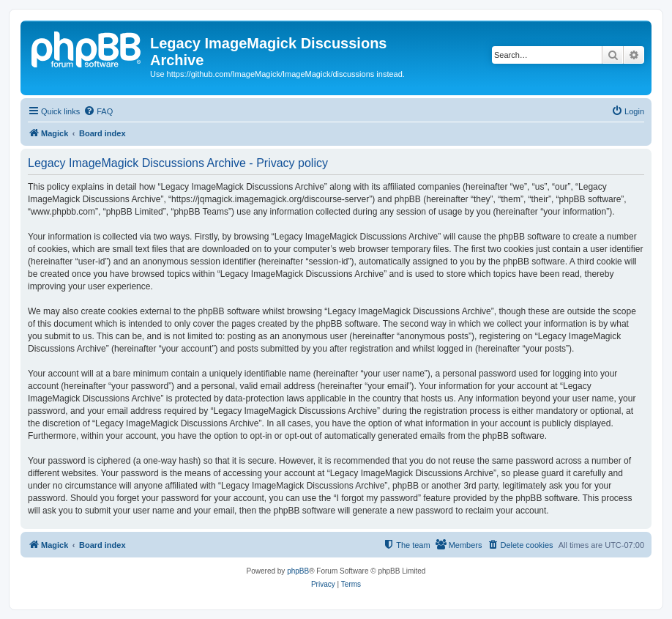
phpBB (298, 571)
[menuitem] (98, 111)
